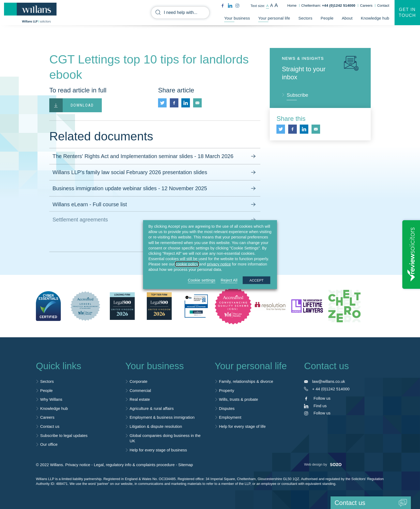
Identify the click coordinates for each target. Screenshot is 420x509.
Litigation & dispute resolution (156, 426)
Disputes (227, 408)
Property (227, 390)
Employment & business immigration (162, 417)
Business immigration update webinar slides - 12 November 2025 (155, 189)
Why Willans (51, 399)
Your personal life (274, 18)
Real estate (140, 399)
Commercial (140, 390)
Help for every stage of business (158, 450)
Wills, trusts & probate (239, 399)
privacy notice (219, 264)
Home (292, 5)
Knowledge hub (375, 18)
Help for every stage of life (242, 426)
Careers (366, 5)
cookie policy (187, 264)
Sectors (305, 18)
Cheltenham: (328, 5)
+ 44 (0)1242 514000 (331, 389)
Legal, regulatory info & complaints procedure (134, 465)
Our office (49, 444)
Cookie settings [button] (202, 280)
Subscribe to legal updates (64, 435)
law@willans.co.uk (329, 381)
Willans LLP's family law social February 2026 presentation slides (155, 173)
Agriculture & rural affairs (152, 408)
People (327, 18)
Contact (383, 5)
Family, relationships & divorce (246, 381)
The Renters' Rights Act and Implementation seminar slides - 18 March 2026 (155, 156)
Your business (237, 18)
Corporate (139, 381)
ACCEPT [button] (256, 280)
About (347, 18)
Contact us (50, 426)
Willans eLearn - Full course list (155, 203)
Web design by (323, 464)
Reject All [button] (229, 280)
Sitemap (185, 465)
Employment (230, 417)
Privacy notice (78, 465)
